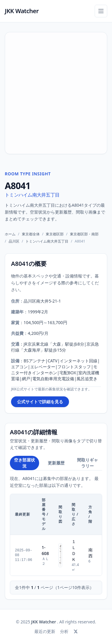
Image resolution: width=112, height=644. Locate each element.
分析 (64, 631)
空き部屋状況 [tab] (24, 463)
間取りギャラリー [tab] (88, 463)
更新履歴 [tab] (56, 463)
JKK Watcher (22, 11)
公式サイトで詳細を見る (40, 402)
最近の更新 (45, 631)
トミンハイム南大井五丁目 (32, 195)
